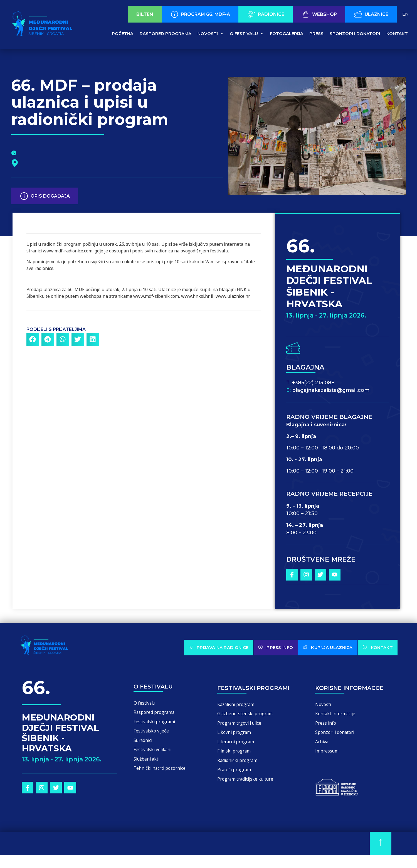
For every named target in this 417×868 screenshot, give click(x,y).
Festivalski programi (156, 723)
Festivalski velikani (154, 753)
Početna (123, 34)
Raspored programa (166, 34)
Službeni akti (148, 763)
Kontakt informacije (337, 715)
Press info (326, 725)
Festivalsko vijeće (152, 733)
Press (316, 34)
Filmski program (236, 755)
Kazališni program (238, 705)
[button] (33, 339)
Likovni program (235, 735)
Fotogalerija (287, 34)
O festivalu (247, 34)
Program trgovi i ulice (241, 725)
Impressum (328, 755)
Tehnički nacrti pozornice (161, 773)
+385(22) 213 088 (313, 383)
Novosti (211, 34)
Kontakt (397, 34)
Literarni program (237, 745)
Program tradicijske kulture (248, 785)
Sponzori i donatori (355, 34)
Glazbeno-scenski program (247, 715)
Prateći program (235, 775)
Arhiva (322, 745)
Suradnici (144, 743)
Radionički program (239, 765)
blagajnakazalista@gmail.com (331, 390)
